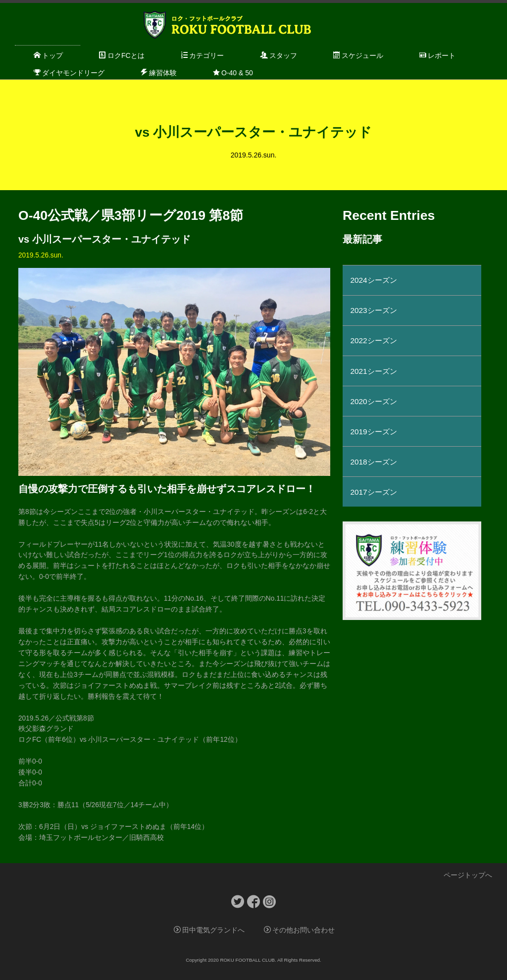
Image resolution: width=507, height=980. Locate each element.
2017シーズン (373, 492)
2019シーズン (373, 432)
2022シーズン (373, 340)
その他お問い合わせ (299, 930)
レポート (437, 55)
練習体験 (159, 73)
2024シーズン (373, 280)
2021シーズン (373, 371)
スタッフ (279, 55)
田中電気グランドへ (209, 930)
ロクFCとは (122, 55)
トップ (48, 55)
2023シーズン (373, 310)
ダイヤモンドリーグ (69, 73)
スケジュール (358, 55)
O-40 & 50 (233, 73)
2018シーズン (373, 462)
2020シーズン (373, 401)
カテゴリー (202, 55)
